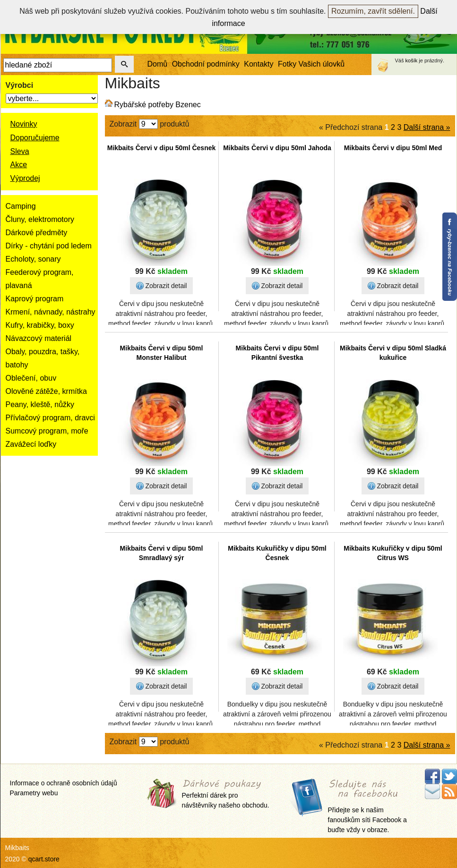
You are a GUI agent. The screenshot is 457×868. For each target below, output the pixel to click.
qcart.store (44, 859)
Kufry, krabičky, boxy (40, 325)
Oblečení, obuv (31, 378)
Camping (21, 206)
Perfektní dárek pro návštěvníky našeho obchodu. (226, 795)
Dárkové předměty (37, 233)
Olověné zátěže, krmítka (47, 391)
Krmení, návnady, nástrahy (51, 312)
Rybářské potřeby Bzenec (158, 105)
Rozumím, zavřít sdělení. (373, 11)
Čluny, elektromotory (40, 219)
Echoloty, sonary (33, 259)
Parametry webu (34, 793)
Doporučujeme (35, 138)
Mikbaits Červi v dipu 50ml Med (393, 148)
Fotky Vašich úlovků (311, 64)
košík (412, 60)
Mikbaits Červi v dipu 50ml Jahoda (277, 148)
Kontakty (259, 64)
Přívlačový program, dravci (50, 418)
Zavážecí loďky (31, 444)
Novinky (24, 124)
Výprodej (25, 178)
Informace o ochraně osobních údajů (64, 783)
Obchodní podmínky (206, 64)
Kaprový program (35, 299)
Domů (158, 64)
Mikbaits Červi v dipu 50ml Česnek (162, 148)
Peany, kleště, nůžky (40, 404)
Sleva (20, 151)
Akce (19, 165)
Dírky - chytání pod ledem (49, 246)
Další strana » (427, 127)
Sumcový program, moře (47, 431)
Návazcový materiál (39, 338)
